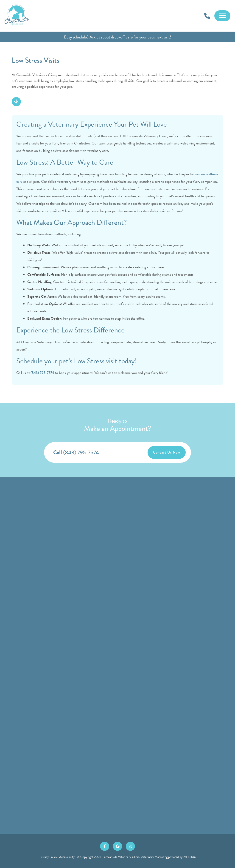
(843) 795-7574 (42, 373)
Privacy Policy (48, 857)
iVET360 (189, 857)
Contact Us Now (167, 452)
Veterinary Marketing (154, 857)
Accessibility (67, 857)
